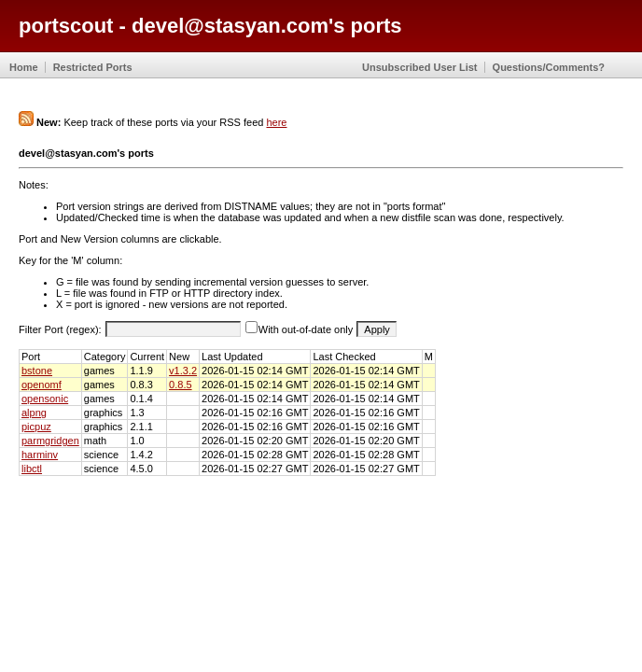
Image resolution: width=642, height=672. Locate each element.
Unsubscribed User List (419, 67)
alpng (34, 413)
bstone (37, 371)
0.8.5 (180, 385)
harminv (40, 455)
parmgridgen (50, 441)
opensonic (45, 399)
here (276, 122)
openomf (42, 385)
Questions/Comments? (549, 67)
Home (24, 67)
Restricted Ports (93, 67)
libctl (32, 469)
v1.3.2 (183, 371)
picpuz (36, 427)
